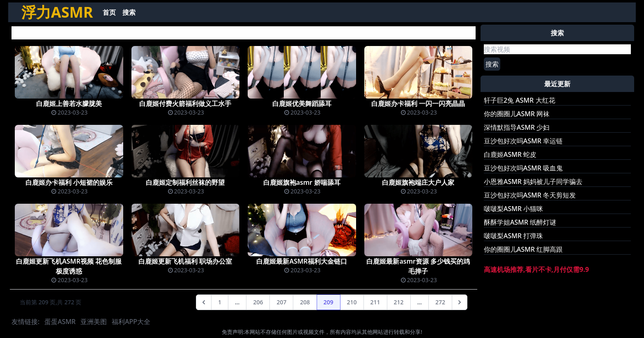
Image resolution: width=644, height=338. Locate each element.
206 (258, 302)
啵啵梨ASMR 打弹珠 (513, 236)
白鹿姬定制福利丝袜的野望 (185, 182)
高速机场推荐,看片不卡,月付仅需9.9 (536, 269)
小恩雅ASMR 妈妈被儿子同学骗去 (533, 182)
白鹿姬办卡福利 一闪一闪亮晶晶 (418, 103)
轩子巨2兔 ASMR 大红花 (520, 100)
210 (352, 302)
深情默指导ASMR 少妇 (517, 127)
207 (281, 302)
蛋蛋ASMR (60, 322)
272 (440, 302)
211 (375, 302)
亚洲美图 (94, 322)
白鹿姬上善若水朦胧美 (69, 103)
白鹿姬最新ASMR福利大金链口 (302, 261)
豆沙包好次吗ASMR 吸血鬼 (523, 168)
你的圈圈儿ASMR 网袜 (517, 114)
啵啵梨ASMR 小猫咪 (513, 209)
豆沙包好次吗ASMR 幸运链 (523, 141)
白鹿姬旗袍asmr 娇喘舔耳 (302, 182)
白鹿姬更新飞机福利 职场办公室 (185, 261)
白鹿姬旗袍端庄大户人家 (418, 182)
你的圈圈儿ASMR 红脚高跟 (523, 249)
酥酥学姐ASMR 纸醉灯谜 (520, 222)
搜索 (129, 12)
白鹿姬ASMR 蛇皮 (510, 154)
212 (399, 302)
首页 (109, 12)
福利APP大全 (131, 322)
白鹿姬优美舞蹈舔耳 (302, 103)
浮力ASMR (57, 12)
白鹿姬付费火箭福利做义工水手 (185, 103)
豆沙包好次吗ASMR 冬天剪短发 (530, 195)
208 (305, 302)
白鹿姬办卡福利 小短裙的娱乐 (69, 182)
